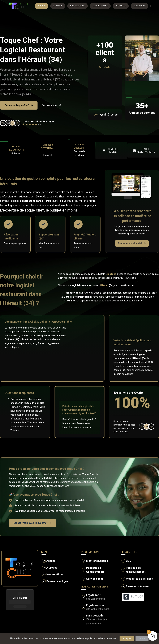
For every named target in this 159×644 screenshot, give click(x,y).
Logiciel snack (100, 6)
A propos (58, 6)
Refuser (142, 638)
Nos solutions (78, 6)
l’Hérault (104, 285)
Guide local (139, 6)
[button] (111, 150)
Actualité (121, 6)
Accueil (41, 6)
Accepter (127, 638)
